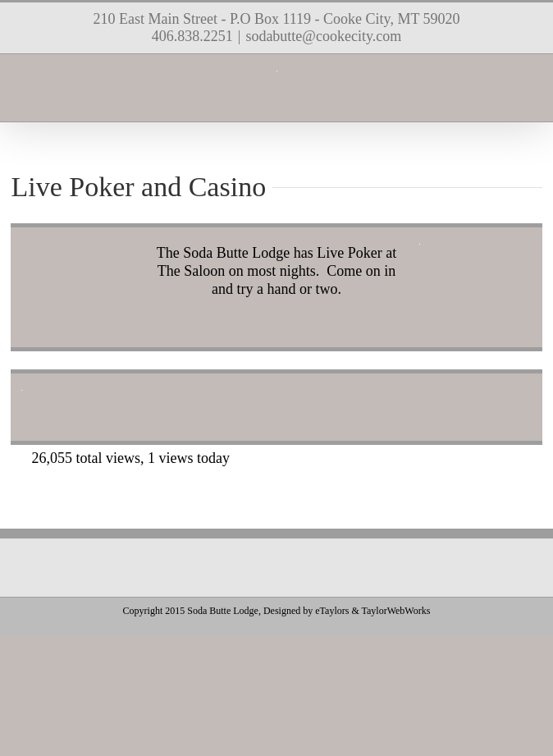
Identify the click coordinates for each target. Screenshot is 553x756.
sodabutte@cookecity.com (323, 36)
